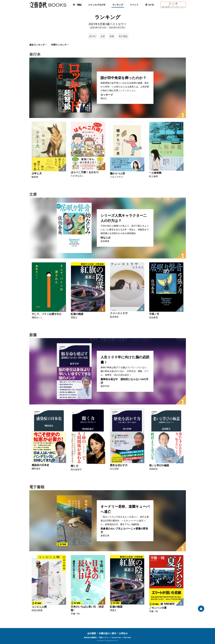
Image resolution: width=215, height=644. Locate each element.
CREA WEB (127, 637)
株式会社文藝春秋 (90, 637)
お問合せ (123, 633)
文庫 (103, 36)
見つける (150, 5)
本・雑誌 (77, 5)
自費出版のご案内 (108, 633)
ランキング (118, 5)
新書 (112, 36)
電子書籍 (123, 36)
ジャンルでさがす (97, 5)
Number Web (116, 637)
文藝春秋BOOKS (48, 5)
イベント (134, 5)
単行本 (92, 36)
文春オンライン (104, 637)
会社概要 (92, 633)
